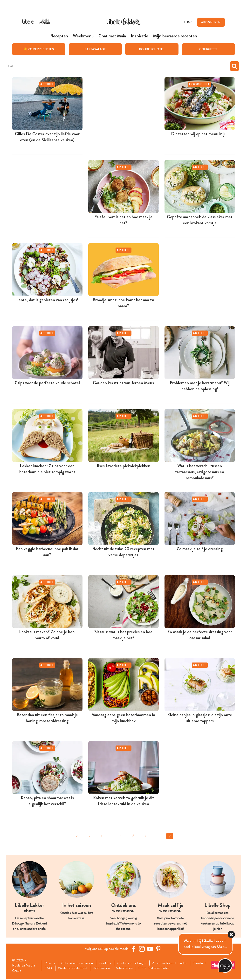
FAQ (68, 968)
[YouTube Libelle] (151, 949)
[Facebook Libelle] (134, 949)
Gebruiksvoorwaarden (78, 963)
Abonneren (122, 968)
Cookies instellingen (134, 963)
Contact (51, 968)
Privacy (50, 963)
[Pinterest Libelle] (159, 949)
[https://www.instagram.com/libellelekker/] (143, 949)
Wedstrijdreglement (93, 968)
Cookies (107, 963)
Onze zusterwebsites (177, 968)
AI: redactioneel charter (174, 963)
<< (77, 836)
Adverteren (146, 968)
